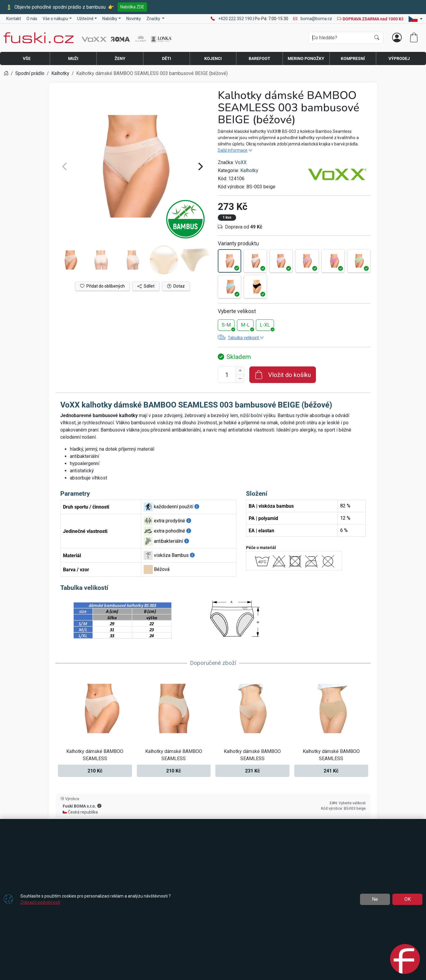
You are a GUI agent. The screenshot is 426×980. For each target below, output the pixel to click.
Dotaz (176, 286)
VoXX (241, 162)
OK (408, 899)
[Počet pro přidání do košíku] (227, 375)
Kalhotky (249, 170)
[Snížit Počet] (240, 379)
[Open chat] (405, 957)
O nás (32, 19)
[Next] (200, 166)
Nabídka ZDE (132, 7)
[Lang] (415, 19)
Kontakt (14, 19)
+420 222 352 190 (235, 19)
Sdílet (146, 286)
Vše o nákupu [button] (55, 19)
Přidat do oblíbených (102, 286)
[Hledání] (340, 38)
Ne (375, 899)
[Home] (6, 73)
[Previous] (65, 166)
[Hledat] (377, 38)
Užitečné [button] (85, 19)
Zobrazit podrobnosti (40, 902)
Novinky (134, 19)
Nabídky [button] (110, 19)
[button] (99, 806)
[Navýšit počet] (240, 371)
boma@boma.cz (313, 19)
